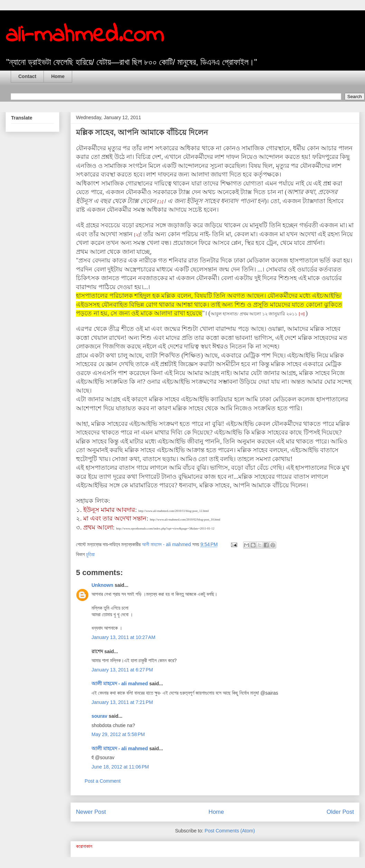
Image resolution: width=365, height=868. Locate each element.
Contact (27, 76)
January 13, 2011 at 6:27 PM (122, 670)
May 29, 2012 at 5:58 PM (118, 734)
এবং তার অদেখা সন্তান (118, 518)
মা (87, 518)
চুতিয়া (90, 554)
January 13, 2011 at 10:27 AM (123, 637)
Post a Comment (103, 781)
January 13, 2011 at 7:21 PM (122, 702)
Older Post (340, 812)
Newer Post (91, 812)
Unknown (102, 585)
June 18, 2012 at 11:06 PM (120, 767)
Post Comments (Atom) (230, 831)
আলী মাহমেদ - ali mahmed (120, 684)
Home (58, 76)
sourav (99, 716)
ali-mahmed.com (85, 36)
